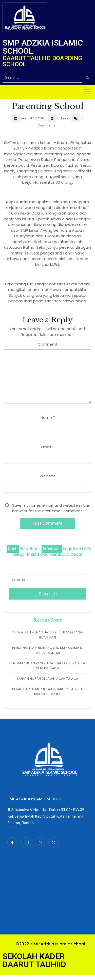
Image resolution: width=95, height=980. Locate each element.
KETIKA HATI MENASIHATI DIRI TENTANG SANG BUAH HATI (48, 635)
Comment (48, 344)
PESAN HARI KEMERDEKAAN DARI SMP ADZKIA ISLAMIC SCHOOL (48, 691)
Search (48, 594)
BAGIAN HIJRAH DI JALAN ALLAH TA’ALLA (48, 679)
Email (48, 447)
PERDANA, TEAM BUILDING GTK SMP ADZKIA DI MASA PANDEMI (48, 650)
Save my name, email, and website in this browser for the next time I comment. (51, 508)
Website (48, 476)
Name (48, 418)
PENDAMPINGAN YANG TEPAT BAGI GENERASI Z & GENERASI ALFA (48, 666)
